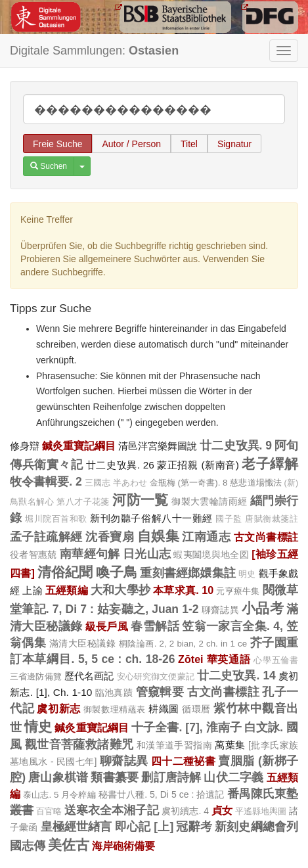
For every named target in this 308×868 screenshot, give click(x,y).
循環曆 (196, 709)
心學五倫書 (276, 660)
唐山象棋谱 (58, 777)
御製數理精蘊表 (115, 709)
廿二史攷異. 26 (120, 465)
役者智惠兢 (33, 555)
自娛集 (158, 536)
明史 (247, 574)
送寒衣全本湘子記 (112, 810)
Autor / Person (131, 144)
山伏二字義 (233, 777)
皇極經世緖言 (77, 827)
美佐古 (69, 845)
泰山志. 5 (41, 795)
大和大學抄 (121, 590)
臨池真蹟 (114, 693)
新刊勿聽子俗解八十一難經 (151, 518)
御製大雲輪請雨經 (209, 501)
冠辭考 (194, 827)
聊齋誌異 (220, 610)
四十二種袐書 (183, 761)
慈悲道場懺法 (255, 483)
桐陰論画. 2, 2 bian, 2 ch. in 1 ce (183, 644)
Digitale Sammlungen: (94, 51)
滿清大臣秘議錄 (82, 643)
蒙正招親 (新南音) (198, 465)
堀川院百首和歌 (56, 519)
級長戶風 (107, 626)
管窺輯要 (160, 692)
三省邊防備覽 (36, 676)
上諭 (32, 590)
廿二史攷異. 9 (236, 445)
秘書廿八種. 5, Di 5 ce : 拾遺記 (162, 794)
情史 (38, 726)
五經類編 (67, 590)
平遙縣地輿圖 (261, 811)
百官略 (49, 811)
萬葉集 (230, 745)
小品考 (263, 608)
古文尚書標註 (266, 537)
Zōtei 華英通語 (214, 659)
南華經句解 (90, 554)
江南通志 (206, 537)
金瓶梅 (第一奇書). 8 (189, 483)
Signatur (234, 144)
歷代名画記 (89, 676)
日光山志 (147, 554)
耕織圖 (164, 709)
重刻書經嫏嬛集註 (188, 573)
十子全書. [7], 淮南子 (187, 727)
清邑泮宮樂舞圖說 (158, 446)
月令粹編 (78, 795)
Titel (189, 144)
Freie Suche (57, 144)
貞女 (222, 810)
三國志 (98, 483)
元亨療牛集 (238, 591)
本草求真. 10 (183, 590)
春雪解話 (155, 626)
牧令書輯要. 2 (46, 482)
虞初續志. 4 (185, 811)
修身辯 (25, 446)
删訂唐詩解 (171, 777)
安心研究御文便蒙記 (156, 677)
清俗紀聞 (65, 572)
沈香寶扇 (110, 537)
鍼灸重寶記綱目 (79, 445)
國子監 (229, 519)
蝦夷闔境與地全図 (211, 555)
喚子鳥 (117, 572)
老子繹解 (270, 464)
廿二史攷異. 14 (236, 675)
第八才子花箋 (83, 502)
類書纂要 (115, 777)
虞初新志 (58, 708)
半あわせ (130, 483)
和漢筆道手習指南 (174, 745)
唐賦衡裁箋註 (272, 519)
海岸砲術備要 (123, 846)
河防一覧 (141, 500)
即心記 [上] (144, 827)
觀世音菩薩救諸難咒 (79, 744)
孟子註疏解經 (46, 537)
